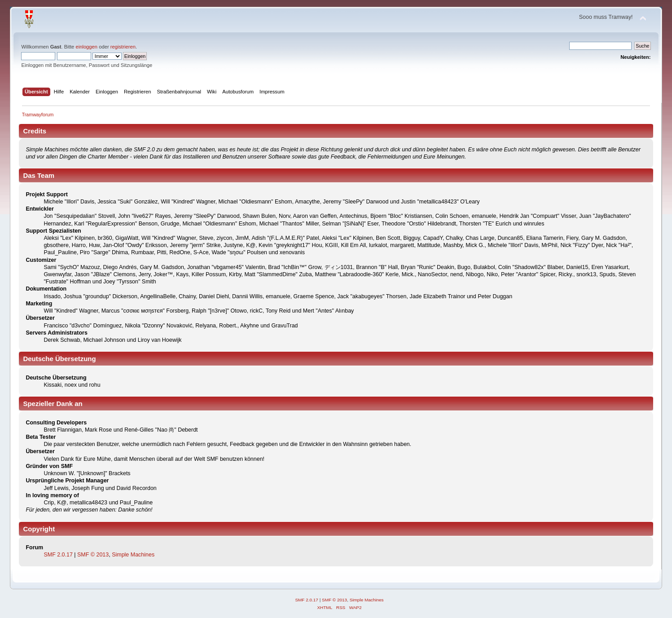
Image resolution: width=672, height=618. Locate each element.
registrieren (123, 47)
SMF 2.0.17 (58, 555)
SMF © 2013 (93, 555)
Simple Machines (133, 555)
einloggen (86, 47)
